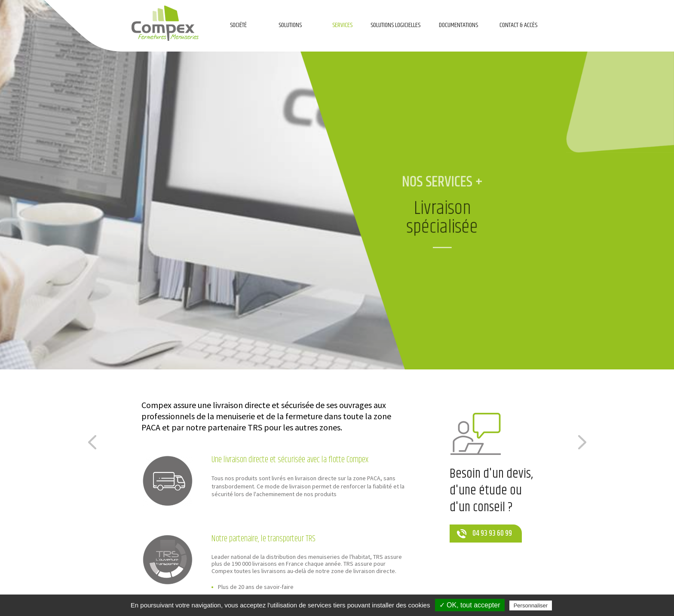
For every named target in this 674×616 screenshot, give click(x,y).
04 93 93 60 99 (492, 534)
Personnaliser (531, 605)
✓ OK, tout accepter (470, 605)
